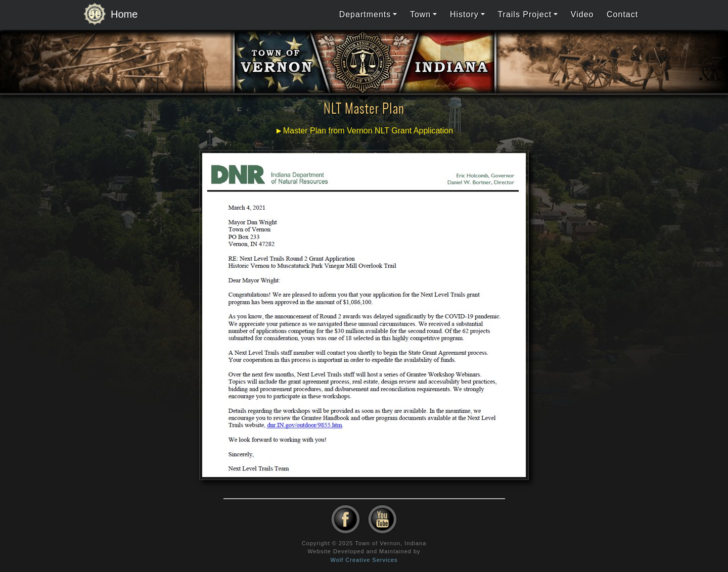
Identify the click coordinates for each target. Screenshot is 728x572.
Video (582, 14)
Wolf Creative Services (364, 560)
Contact (622, 14)
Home (108, 15)
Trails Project (525, 14)
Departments (365, 14)
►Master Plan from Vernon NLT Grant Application (364, 131)
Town (420, 14)
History (464, 14)
